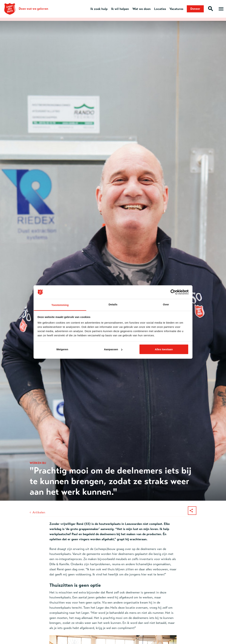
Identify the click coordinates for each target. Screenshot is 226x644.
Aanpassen (113, 349)
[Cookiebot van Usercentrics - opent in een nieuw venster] (173, 292)
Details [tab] (113, 304)
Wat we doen (140, 9)
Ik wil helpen (119, 9)
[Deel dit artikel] (192, 511)
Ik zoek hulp (98, 9)
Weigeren (62, 349)
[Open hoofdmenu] (221, 9)
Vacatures (175, 9)
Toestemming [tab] (60, 305)
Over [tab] (166, 304)
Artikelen (39, 512)
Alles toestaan (164, 349)
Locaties (159, 9)
